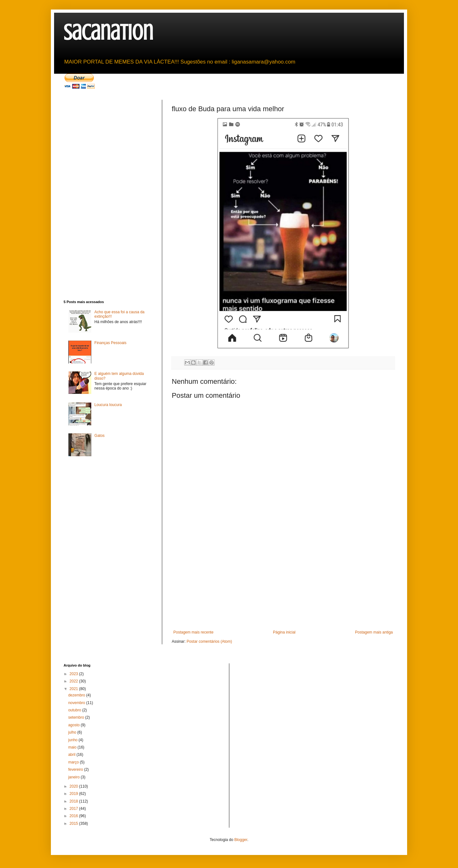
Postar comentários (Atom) (209, 641)
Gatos (100, 436)
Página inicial (284, 632)
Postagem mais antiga (374, 632)
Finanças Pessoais (111, 343)
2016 (74, 816)
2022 (74, 681)
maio (73, 747)
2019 (74, 794)
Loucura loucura (108, 405)
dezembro (77, 695)
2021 (74, 689)
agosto (74, 725)
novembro (77, 703)
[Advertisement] (283, 582)
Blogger (241, 840)
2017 (74, 809)
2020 (74, 786)
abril (72, 755)
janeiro (74, 777)
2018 (74, 801)
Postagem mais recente (193, 632)
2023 (74, 674)
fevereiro (76, 770)
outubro (75, 710)
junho (73, 740)
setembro (76, 717)
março (74, 762)
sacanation (108, 33)
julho (73, 732)
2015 (74, 824)
